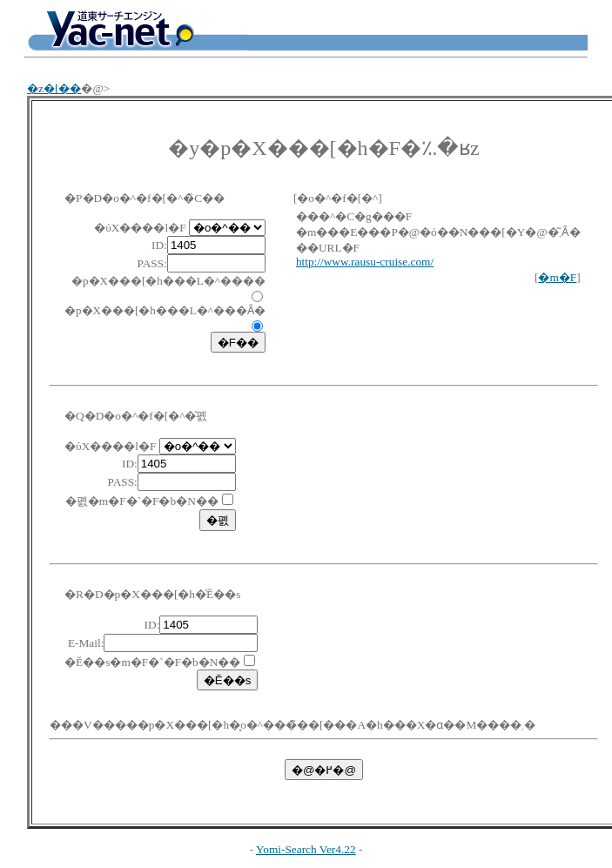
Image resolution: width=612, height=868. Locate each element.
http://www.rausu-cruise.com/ (365, 262)
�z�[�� (54, 88)
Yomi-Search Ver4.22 (306, 849)
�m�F (557, 277)
